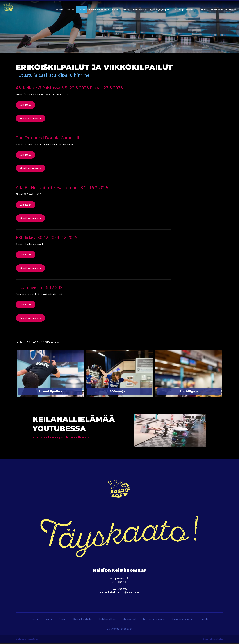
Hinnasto (204, 620)
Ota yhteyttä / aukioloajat (120, 630)
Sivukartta (20, 640)
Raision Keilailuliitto (83, 620)
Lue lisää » (26, 105)
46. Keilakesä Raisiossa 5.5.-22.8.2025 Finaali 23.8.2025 (69, 88)
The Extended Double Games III (47, 138)
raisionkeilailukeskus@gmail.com (120, 593)
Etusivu (34, 620)
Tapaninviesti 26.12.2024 (40, 288)
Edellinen (21, 343)
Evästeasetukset (32, 640)
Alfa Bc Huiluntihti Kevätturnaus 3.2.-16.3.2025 (62, 188)
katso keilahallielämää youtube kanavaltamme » (61, 438)
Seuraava (54, 343)
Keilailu (48, 620)
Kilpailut (62, 620)
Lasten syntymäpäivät (154, 620)
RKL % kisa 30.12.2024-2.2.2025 (47, 238)
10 (46, 343)
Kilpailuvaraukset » (30, 118)
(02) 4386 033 (120, 590)
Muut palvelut (129, 620)
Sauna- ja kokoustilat (182, 620)
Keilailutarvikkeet (107, 620)
